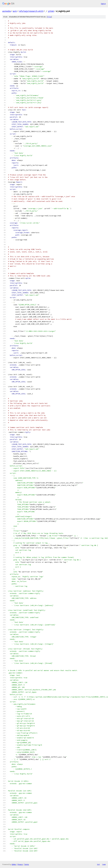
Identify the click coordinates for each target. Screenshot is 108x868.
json (104, 864)
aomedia (7, 11)
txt (98, 864)
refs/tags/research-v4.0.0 (31, 11)
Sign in (103, 4)
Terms (26, 864)
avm (15, 11)
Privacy (20, 864)
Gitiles (14, 864)
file (49, 17)
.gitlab (51, 11)
